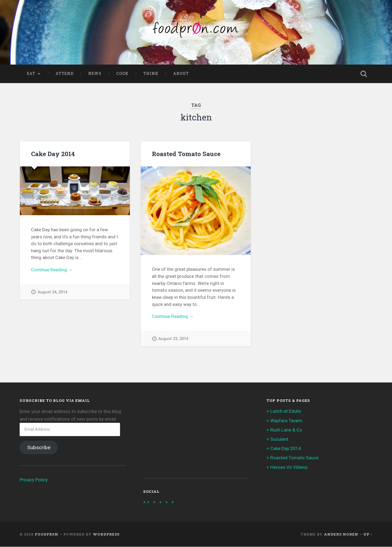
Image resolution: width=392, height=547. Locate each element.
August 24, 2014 (52, 292)
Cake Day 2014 (53, 154)
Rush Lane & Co (286, 430)
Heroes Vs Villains (289, 467)
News (95, 74)
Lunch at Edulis (286, 411)
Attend (65, 74)
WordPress (106, 534)
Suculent (279, 439)
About (181, 74)
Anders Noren (341, 534)
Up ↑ (368, 534)
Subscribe (39, 448)
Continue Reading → (52, 270)
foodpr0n (47, 534)
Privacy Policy (34, 480)
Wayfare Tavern (286, 421)
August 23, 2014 (173, 339)
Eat (31, 74)
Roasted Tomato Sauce (186, 154)
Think (151, 74)
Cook (122, 74)
